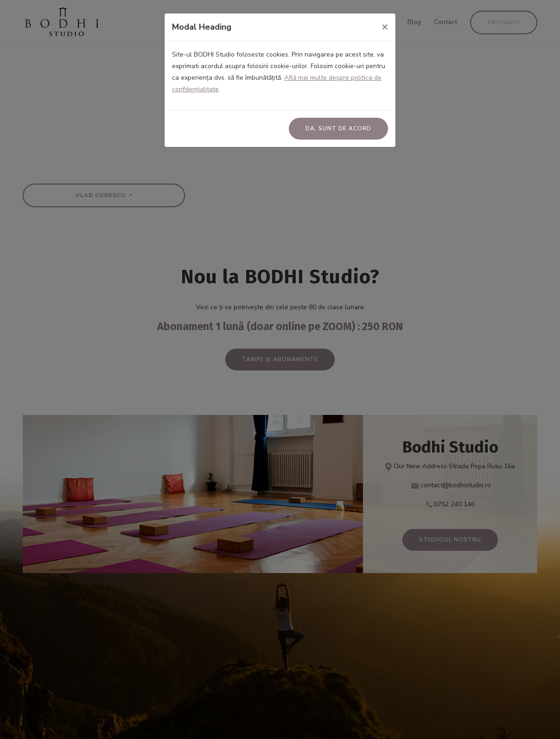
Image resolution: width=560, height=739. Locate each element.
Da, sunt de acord (338, 128)
